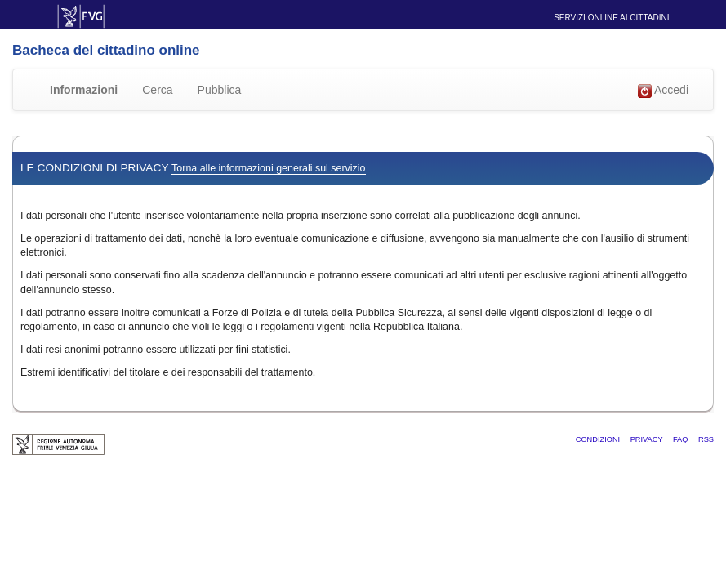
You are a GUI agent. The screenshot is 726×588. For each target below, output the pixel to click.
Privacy (648, 439)
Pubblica (220, 90)
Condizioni (599, 439)
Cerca (157, 90)
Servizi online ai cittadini (611, 18)
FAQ (681, 439)
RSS (706, 439)
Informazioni (84, 90)
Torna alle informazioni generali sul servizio (268, 168)
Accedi (663, 91)
